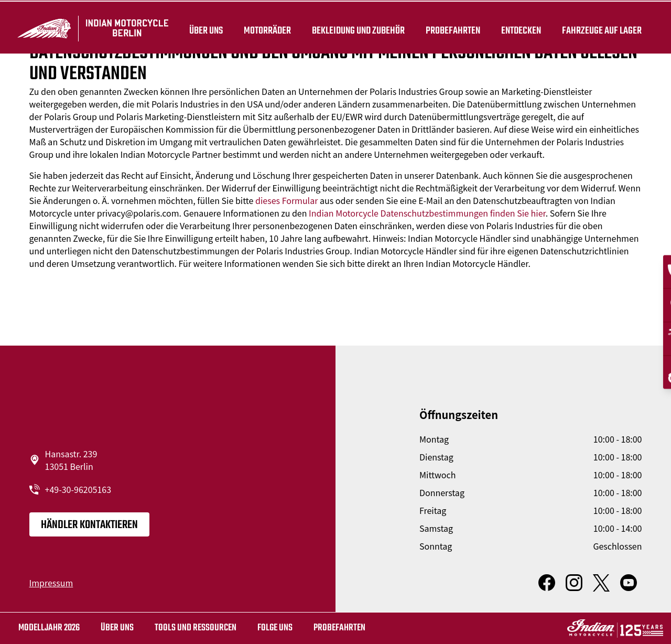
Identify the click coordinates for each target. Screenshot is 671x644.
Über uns (204, 27)
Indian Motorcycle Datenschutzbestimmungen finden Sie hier (427, 213)
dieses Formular (286, 200)
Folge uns (275, 628)
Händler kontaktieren (89, 525)
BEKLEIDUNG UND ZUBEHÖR (357, 27)
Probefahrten (451, 27)
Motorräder (266, 27)
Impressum (51, 583)
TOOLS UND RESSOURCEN (196, 628)
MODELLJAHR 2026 (49, 628)
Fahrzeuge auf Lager (600, 27)
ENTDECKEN (520, 27)
